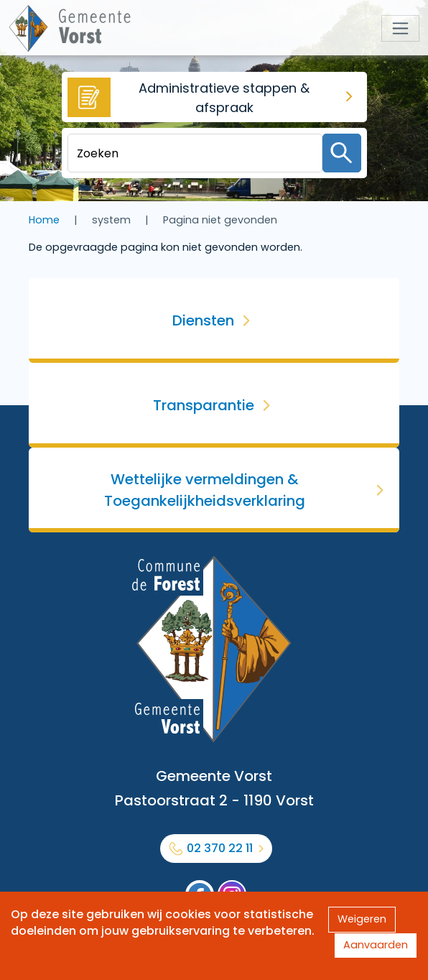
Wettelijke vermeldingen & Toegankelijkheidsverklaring (205, 490)
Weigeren (362, 919)
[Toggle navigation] (400, 28)
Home (44, 220)
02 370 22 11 (220, 848)
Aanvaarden (376, 945)
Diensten (203, 320)
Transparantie (204, 405)
